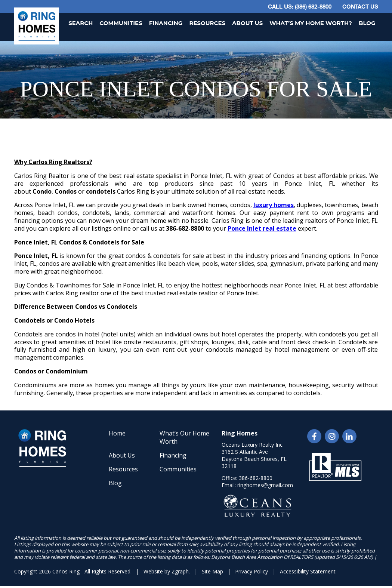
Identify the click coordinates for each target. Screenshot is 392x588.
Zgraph (180, 571)
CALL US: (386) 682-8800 (300, 6)
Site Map (212, 571)
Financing (166, 23)
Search (81, 23)
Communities (121, 23)
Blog (367, 23)
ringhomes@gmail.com (265, 485)
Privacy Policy (251, 571)
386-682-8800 (256, 478)
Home (117, 433)
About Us (247, 23)
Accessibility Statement (308, 571)
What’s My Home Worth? (311, 23)
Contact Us (360, 6)
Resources (207, 23)
